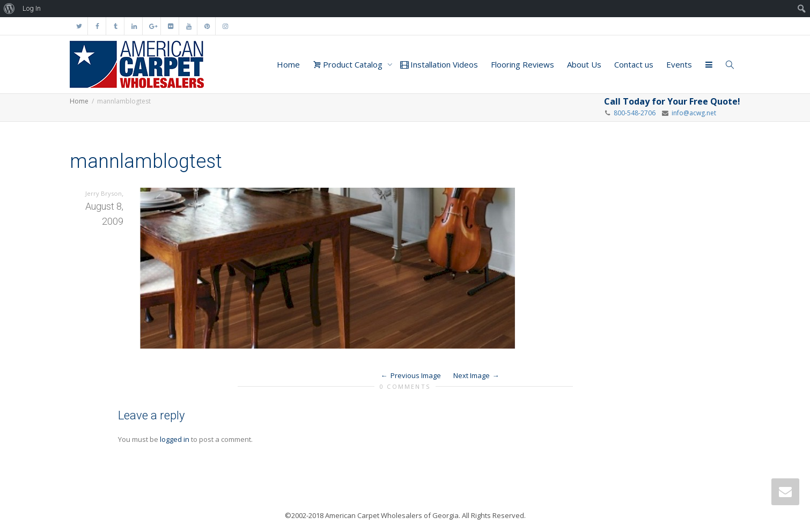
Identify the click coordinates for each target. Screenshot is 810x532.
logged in (175, 439)
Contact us (634, 64)
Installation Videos (439, 64)
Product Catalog (349, 64)
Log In (32, 8)
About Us (584, 64)
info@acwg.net (692, 113)
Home (288, 64)
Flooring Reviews (522, 64)
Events (679, 64)
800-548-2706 (635, 113)
